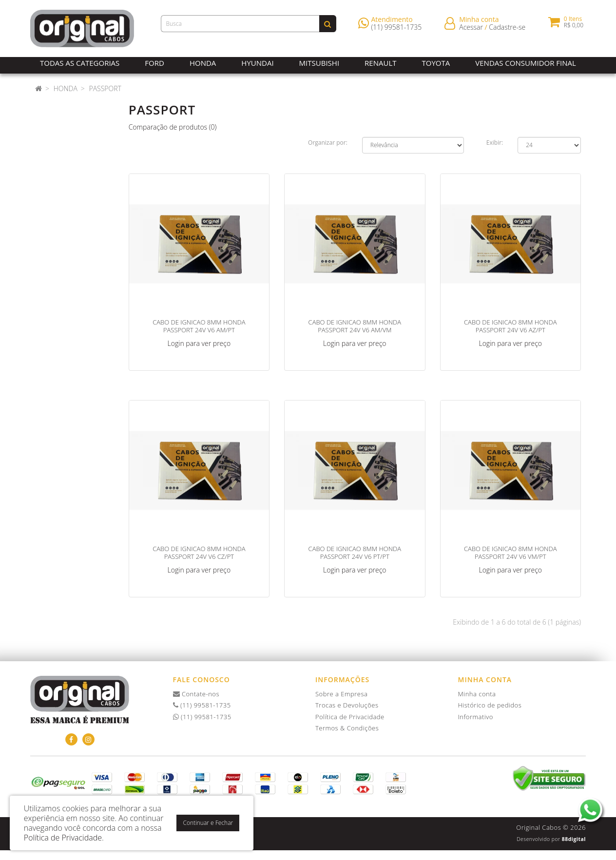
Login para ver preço (199, 343)
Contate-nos (196, 694)
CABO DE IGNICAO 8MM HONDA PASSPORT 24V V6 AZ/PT (510, 326)
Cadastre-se (507, 29)
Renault (380, 63)
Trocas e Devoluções (347, 705)
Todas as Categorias (80, 63)
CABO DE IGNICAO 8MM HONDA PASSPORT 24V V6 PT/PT (355, 553)
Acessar (471, 29)
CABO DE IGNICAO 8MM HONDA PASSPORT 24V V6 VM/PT (510, 553)
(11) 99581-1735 (397, 29)
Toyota (436, 63)
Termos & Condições (347, 728)
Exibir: (495, 143)
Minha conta (477, 694)
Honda (203, 63)
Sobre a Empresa (341, 694)
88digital (574, 839)
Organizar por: (328, 143)
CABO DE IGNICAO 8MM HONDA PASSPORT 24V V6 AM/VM (355, 326)
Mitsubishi (319, 63)
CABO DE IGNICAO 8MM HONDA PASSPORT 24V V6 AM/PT (199, 326)
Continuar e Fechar (208, 823)
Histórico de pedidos (490, 705)
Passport (105, 88)
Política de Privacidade (350, 717)
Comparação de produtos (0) (173, 127)
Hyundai (257, 63)
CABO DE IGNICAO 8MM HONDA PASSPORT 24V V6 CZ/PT (199, 553)
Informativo (476, 717)
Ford (154, 63)
